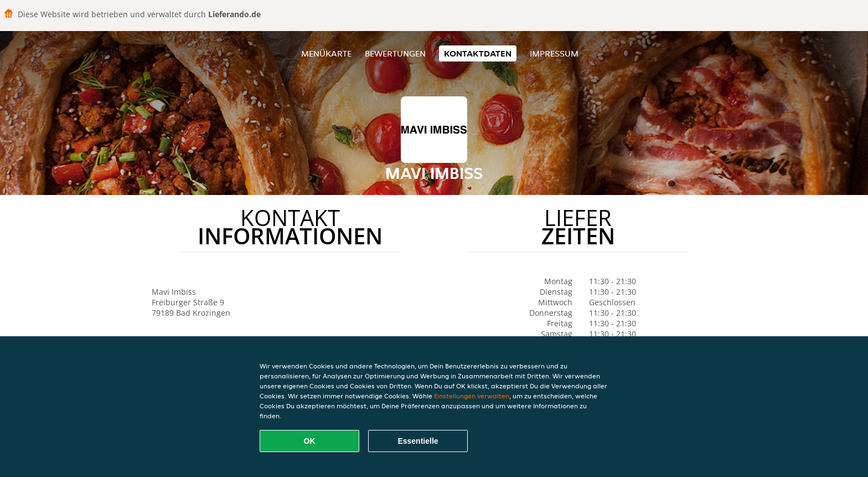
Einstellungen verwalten (472, 396)
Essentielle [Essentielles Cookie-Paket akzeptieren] (418, 441)
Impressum (554, 53)
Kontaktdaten (478, 53)
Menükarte (326, 53)
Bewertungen (395, 53)
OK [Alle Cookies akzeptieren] (310, 441)
